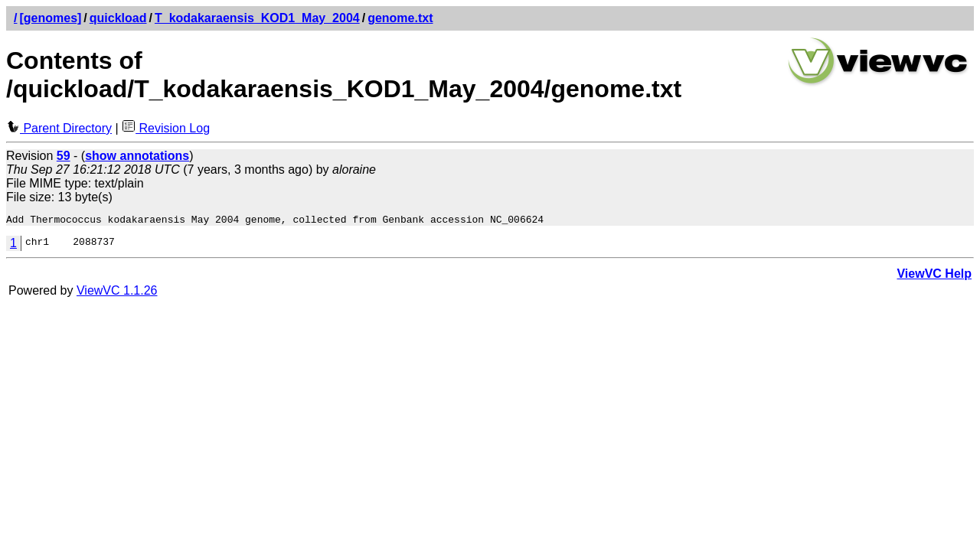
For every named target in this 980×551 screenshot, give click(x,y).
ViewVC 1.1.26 (117, 293)
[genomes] (50, 18)
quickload (118, 18)
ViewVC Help (934, 276)
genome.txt (400, 18)
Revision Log (166, 128)
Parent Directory (59, 128)
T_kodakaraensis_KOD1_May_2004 (257, 18)
